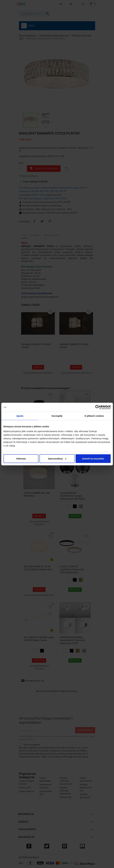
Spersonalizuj (57, 458)
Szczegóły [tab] (57, 416)
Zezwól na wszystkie (93, 458)
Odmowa (21, 458)
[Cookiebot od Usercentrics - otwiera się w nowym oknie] (97, 407)
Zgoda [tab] (20, 416)
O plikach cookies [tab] (94, 416)
